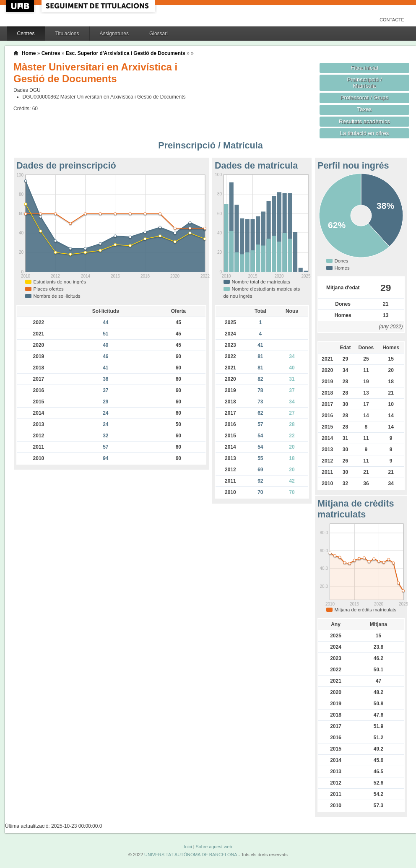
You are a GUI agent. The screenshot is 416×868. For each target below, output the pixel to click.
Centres (26, 34)
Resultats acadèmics (364, 121)
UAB (21, 6)
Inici (188, 847)
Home (29, 53)
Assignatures (114, 34)
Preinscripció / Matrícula (365, 83)
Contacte (392, 20)
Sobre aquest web (214, 847)
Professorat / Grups (364, 97)
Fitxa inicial (364, 68)
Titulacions (67, 34)
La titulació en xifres (365, 133)
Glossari (159, 34)
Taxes (365, 109)
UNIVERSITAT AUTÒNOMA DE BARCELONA (191, 855)
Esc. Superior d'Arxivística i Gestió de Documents (126, 53)
